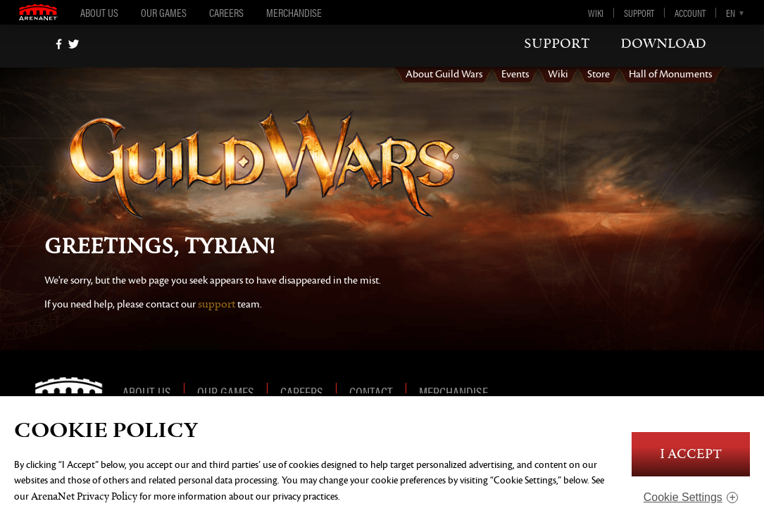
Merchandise (294, 12)
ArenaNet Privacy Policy (84, 496)
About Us (99, 12)
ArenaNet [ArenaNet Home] (74, 391)
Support (639, 13)
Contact (371, 391)
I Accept (691, 454)
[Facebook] (59, 44)
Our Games (164, 12)
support (557, 44)
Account (690, 13)
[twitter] (74, 44)
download (663, 44)
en (731, 13)
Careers (226, 12)
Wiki (596, 13)
